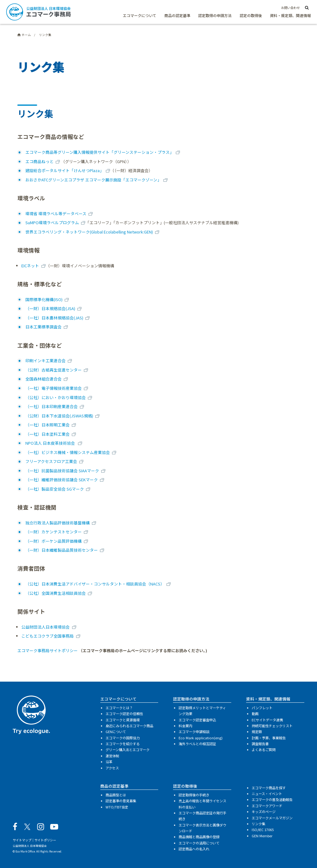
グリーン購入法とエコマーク (128, 750)
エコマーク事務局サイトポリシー (48, 650)
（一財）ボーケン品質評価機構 (54, 541)
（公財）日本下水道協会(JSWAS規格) (59, 416)
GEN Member (262, 836)
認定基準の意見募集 (121, 801)
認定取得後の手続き (194, 795)
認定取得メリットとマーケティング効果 (202, 711)
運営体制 (112, 756)
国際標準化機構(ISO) (44, 299)
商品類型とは (116, 795)
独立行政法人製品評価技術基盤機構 (58, 523)
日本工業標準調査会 (43, 327)
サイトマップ (22, 840)
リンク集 (258, 824)
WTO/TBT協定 (117, 807)
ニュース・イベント (267, 794)
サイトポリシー (45, 840)
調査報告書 (260, 744)
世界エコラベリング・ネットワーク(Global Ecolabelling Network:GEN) (89, 232)
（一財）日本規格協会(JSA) (50, 308)
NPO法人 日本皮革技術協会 (51, 443)
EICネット (30, 266)
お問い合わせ (290, 8)
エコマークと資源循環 (123, 720)
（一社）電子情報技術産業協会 (54, 388)
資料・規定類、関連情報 (290, 15)
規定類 (257, 732)
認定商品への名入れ (194, 849)
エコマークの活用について (199, 843)
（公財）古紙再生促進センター (54, 370)
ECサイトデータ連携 (267, 720)
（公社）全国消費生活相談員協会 (56, 593)
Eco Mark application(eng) (201, 738)
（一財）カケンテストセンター (54, 532)
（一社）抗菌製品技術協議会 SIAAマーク (62, 471)
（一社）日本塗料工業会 (48, 434)
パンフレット (262, 708)
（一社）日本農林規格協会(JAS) (54, 318)
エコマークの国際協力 (123, 738)
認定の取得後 (251, 15)
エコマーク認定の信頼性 (124, 714)
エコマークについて (140, 15)
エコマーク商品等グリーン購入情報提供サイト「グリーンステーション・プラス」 (100, 152)
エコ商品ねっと (39, 161)
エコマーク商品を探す (269, 788)
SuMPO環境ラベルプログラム (52, 223)
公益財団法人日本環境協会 (46, 627)
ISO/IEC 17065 (263, 830)
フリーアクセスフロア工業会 (51, 461)
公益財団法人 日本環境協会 (30, 846)
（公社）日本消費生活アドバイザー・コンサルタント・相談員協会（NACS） (95, 584)
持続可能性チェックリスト (272, 726)
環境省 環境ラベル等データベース (56, 214)
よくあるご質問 (264, 750)
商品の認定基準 (177, 15)
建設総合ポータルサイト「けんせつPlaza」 (65, 170)
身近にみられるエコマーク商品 (129, 726)
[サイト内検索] (307, 8)
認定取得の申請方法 (215, 15)
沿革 (109, 762)
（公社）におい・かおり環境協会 (56, 397)
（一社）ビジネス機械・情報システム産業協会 (68, 452)
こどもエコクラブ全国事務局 (48, 636)
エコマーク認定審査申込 (197, 720)
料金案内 (185, 726)
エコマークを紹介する (123, 744)
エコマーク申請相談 (194, 732)
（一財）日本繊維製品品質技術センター (62, 550)
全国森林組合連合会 (43, 379)
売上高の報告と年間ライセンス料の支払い (202, 804)
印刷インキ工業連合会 (46, 361)
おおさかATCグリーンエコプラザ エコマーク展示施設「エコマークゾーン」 (93, 180)
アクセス (112, 768)
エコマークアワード (267, 806)
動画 (255, 714)
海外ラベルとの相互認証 (197, 744)
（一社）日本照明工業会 (48, 425)
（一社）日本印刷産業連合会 (52, 406)
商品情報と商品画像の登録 (199, 837)
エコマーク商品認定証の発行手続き (202, 816)
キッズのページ (264, 812)
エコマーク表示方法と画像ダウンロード (202, 828)
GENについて (116, 732)
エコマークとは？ (119, 708)
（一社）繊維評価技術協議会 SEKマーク (62, 480)
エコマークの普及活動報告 (272, 799)
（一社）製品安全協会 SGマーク (55, 489)
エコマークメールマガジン (272, 818)
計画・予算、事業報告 (269, 738)
